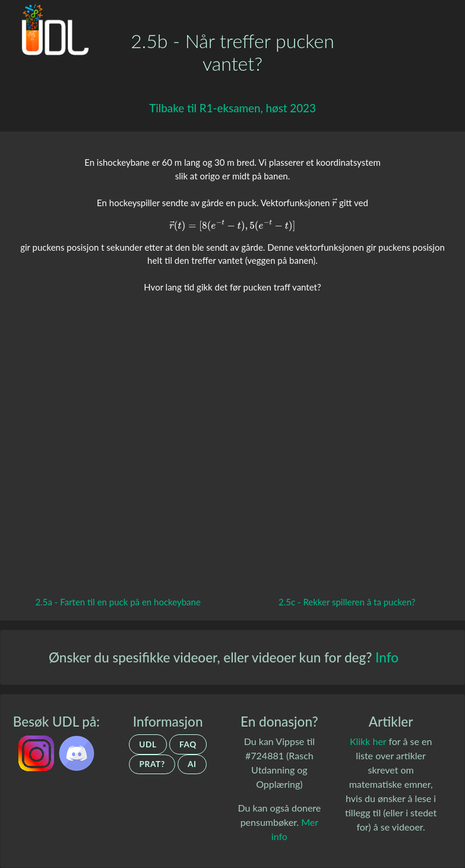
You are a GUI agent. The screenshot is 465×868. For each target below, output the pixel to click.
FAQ (188, 744)
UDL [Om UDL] (148, 744)
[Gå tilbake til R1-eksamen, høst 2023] (232, 108)
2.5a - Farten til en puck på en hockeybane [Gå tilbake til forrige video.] (118, 602)
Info (387, 657)
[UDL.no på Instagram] (37, 752)
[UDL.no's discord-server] (77, 752)
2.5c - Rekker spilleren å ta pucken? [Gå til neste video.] (347, 602)
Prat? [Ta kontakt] (152, 764)
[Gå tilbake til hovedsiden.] (51, 33)
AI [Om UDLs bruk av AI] (192, 764)
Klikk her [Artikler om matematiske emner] (368, 741)
